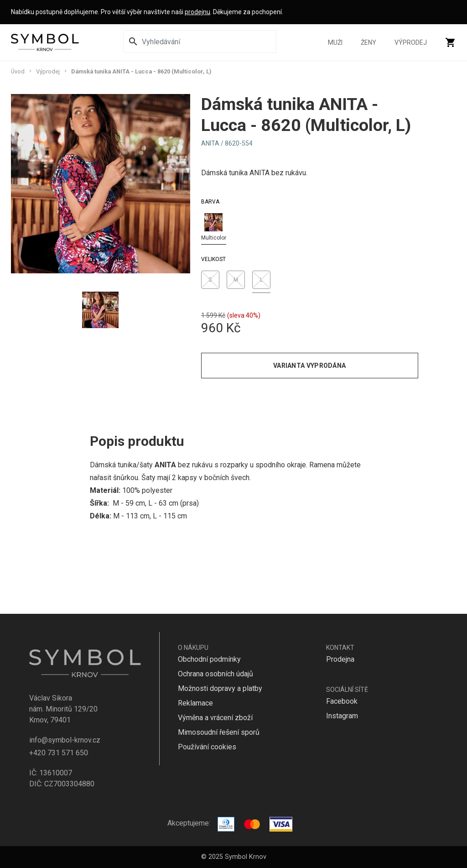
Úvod (18, 71)
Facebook (342, 701)
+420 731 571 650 (59, 753)
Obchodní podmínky (209, 659)
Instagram (342, 716)
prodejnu (197, 12)
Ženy (368, 42)
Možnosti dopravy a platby (220, 688)
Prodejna (340, 659)
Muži (335, 42)
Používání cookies (207, 747)
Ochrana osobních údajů (215, 674)
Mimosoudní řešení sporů (219, 732)
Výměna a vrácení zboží (215, 718)
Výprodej (411, 42)
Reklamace (195, 703)
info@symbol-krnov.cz (65, 740)
